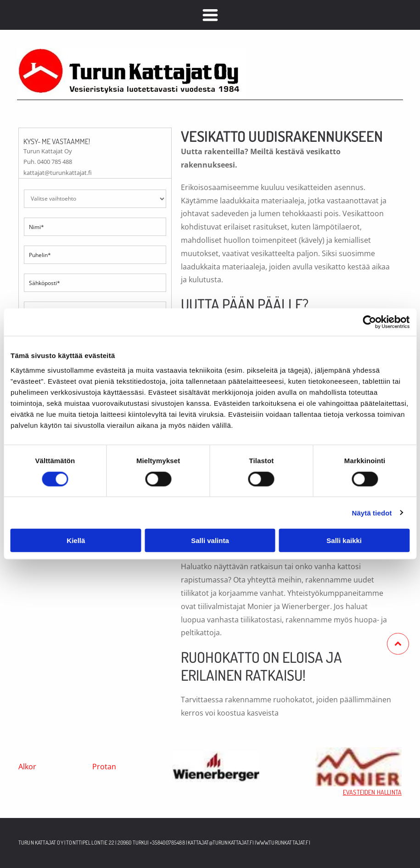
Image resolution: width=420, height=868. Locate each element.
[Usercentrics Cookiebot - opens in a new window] (369, 322)
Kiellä (76, 540)
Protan (104, 767)
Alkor (27, 767)
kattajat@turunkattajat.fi (221, 843)
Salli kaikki (344, 540)
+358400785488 (167, 843)
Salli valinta (210, 540)
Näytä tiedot (372, 512)
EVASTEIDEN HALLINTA (372, 792)
